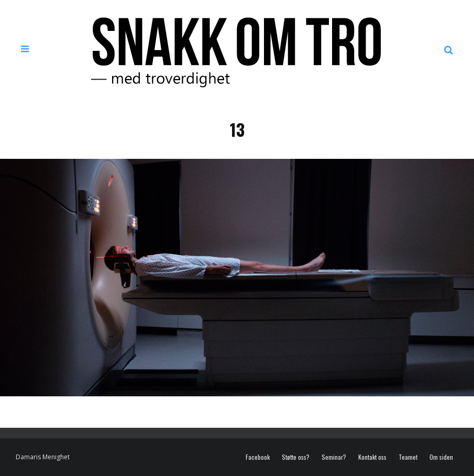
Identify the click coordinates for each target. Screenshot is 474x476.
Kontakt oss (372, 457)
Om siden (441, 457)
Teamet (408, 457)
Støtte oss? (296, 457)
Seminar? (334, 457)
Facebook (258, 457)
